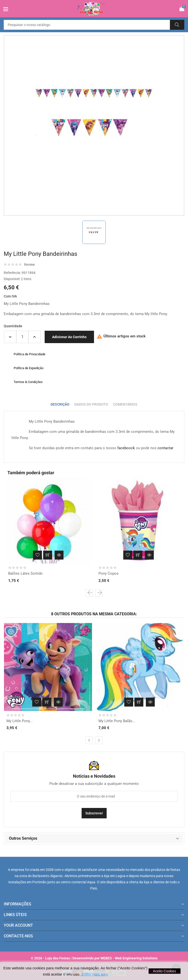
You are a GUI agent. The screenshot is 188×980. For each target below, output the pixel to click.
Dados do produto (91, 404)
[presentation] (89, 593)
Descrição (60, 404)
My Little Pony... (20, 721)
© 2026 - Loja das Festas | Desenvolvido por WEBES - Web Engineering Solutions (94, 958)
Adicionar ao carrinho (69, 337)
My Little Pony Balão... (117, 721)
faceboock (126, 448)
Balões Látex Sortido (25, 573)
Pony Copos (109, 573)
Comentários (125, 404)
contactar (165, 448)
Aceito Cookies (165, 971)
